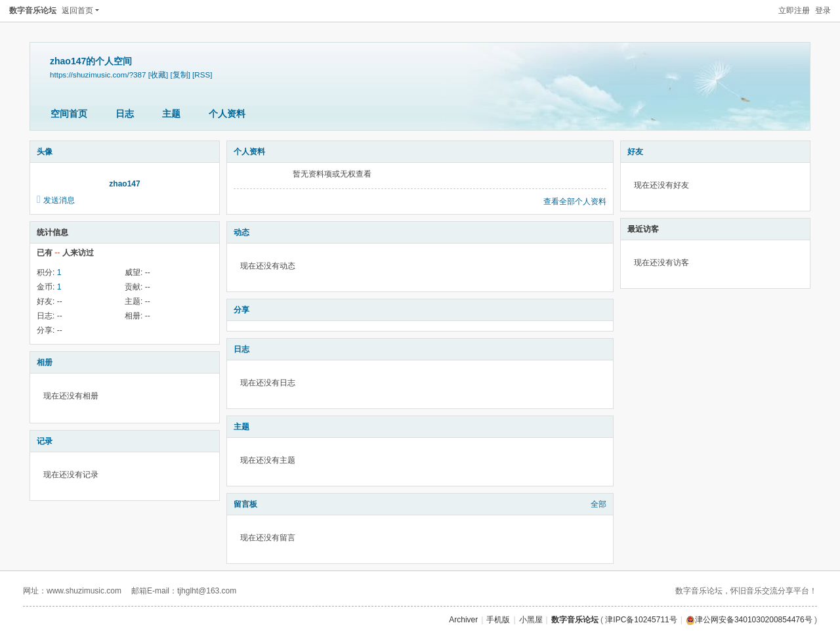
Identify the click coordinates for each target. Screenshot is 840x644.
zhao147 (124, 184)
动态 (241, 232)
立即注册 (794, 11)
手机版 (498, 620)
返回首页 (77, 11)
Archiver (463, 620)
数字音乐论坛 (33, 11)
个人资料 (227, 114)
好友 (635, 152)
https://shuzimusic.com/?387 (98, 75)
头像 (45, 152)
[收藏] (158, 75)
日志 (125, 114)
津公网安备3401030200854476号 (749, 620)
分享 (241, 310)
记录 (45, 441)
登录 (823, 11)
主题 (171, 114)
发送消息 (59, 200)
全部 (598, 504)
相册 (45, 362)
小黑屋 (531, 620)
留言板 (245, 504)
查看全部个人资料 (575, 202)
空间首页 (69, 114)
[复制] (180, 75)
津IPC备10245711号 (641, 620)
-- (148, 272)
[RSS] (202, 75)
